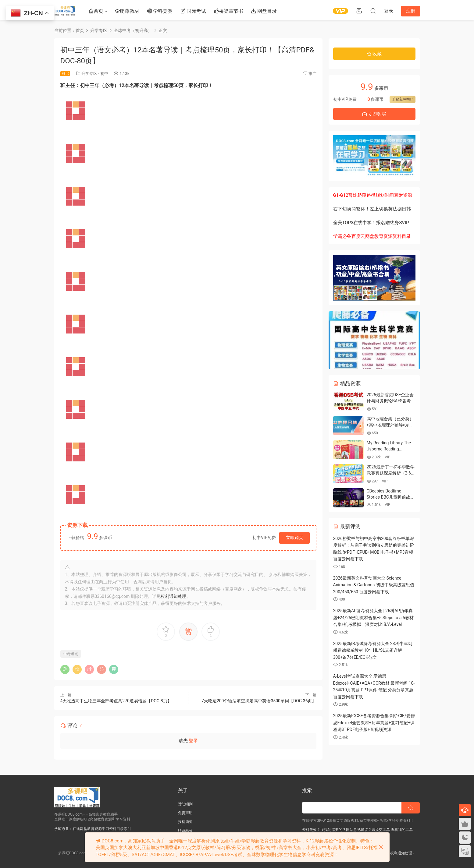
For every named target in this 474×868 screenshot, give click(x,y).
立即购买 (294, 538)
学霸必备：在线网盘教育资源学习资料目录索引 (93, 829)
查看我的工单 (401, 830)
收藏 (374, 54)
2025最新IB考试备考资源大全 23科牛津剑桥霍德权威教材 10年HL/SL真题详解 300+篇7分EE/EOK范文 (373, 650)
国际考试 (193, 11)
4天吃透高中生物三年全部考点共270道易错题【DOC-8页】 (116, 701)
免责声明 (185, 813)
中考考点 (71, 654)
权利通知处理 (173, 596)
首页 (96, 11)
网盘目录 (264, 11)
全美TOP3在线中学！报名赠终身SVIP (371, 223)
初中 (104, 74)
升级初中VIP (402, 99)
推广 (312, 74)
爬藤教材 (127, 11)
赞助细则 (185, 804)
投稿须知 (185, 822)
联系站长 (185, 831)
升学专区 (89, 74)
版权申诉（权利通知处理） (394, 853)
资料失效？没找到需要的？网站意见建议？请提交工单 (346, 830)
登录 (193, 741)
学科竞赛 (160, 11)
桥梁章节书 (229, 11)
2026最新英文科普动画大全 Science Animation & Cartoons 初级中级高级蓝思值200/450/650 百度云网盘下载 (374, 585)
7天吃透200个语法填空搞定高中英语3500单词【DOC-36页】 (259, 701)
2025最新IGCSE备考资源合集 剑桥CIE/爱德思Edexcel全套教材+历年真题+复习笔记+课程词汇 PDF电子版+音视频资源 (374, 723)
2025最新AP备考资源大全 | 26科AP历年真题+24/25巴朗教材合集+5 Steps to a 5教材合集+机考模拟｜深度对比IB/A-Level (373, 617)
